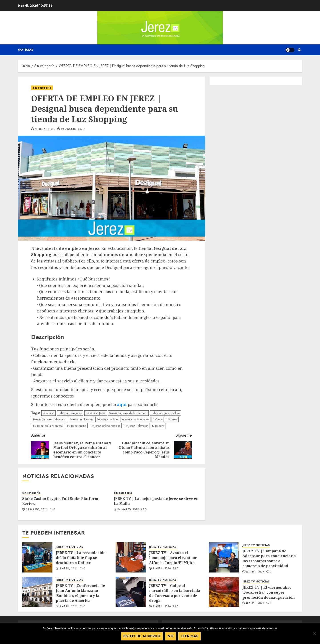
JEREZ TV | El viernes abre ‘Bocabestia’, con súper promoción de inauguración (269, 592)
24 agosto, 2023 (73, 129)
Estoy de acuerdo (142, 636)
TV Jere (158, 419)
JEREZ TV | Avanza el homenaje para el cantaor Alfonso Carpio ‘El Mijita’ (173, 558)
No (171, 636)
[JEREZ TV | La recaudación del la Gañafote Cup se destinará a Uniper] (37, 557)
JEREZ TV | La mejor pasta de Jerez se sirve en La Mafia (156, 501)
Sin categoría (42, 88)
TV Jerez (172, 419)
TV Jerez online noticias (105, 426)
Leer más (190, 636)
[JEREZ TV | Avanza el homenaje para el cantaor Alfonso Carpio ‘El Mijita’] (131, 557)
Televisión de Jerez (70, 413)
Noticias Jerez (45, 129)
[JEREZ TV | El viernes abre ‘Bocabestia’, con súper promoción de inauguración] (224, 592)
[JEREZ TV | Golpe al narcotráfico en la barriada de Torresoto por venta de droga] (131, 592)
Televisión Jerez (96, 413)
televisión (48, 413)
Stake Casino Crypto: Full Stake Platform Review (60, 501)
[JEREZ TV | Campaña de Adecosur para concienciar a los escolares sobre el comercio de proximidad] (224, 557)
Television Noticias (81, 419)
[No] (314, 634)
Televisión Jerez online (165, 413)
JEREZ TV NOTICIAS (69, 547)
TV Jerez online (76, 426)
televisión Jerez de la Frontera (128, 413)
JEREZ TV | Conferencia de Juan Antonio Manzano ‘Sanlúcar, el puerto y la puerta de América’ (80, 593)
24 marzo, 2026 (37, 510)
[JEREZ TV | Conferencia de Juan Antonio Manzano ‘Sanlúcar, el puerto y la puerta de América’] (37, 592)
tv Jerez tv (158, 426)
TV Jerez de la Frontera (48, 426)
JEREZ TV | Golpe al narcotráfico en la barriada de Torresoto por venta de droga (175, 593)
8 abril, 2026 (69, 569)
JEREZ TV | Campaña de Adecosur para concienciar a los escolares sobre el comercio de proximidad (269, 558)
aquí (122, 404)
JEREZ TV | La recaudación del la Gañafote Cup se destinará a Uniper (81, 558)
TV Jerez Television (136, 426)
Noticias (26, 50)
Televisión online (107, 419)
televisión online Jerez (135, 419)
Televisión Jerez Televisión (49, 419)
